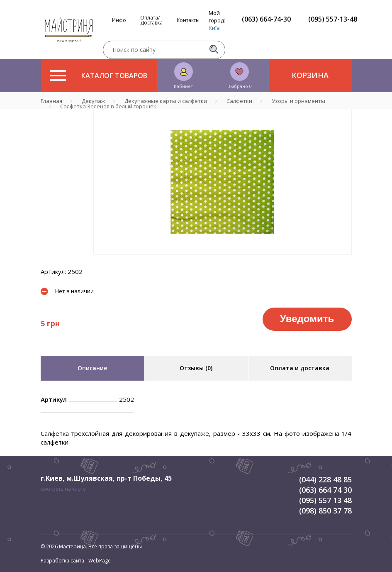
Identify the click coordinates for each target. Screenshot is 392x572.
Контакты (188, 20)
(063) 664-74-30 (266, 19)
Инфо (119, 20)
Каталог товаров (99, 76)
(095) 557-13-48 (333, 19)
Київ (214, 28)
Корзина (310, 75)
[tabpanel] (223, 182)
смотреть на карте (63, 489)
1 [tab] (222, 261)
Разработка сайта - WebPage (76, 561)
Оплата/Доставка (151, 20)
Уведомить (307, 319)
